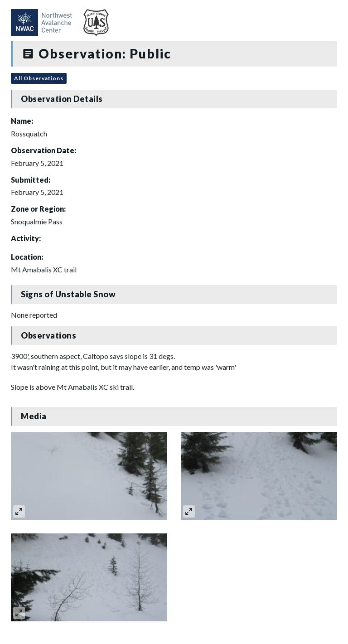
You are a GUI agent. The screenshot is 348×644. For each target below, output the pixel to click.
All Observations (39, 78)
